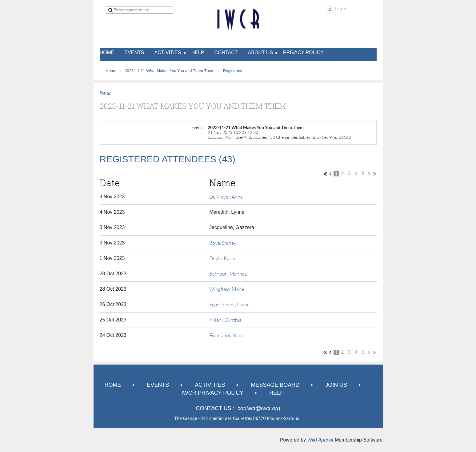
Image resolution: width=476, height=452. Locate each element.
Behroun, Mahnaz (228, 274)
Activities (210, 385)
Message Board (275, 385)
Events (158, 385)
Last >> (375, 174)
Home (111, 71)
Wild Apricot (320, 440)
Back (105, 93)
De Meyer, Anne (226, 197)
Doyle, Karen (223, 258)
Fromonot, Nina (226, 335)
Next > (369, 174)
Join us (336, 385)
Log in (341, 9)
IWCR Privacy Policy (212, 393)
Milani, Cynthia (225, 320)
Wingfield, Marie (227, 289)
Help (276, 393)
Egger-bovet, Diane (229, 305)
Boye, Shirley (223, 243)
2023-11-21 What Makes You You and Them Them (170, 71)
